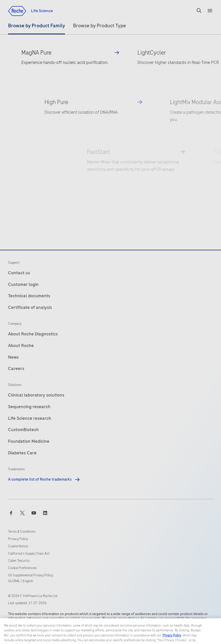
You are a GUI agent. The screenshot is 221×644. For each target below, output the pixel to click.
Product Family (37, 26)
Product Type (100, 26)
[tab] (37, 28)
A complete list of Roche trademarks (44, 479)
